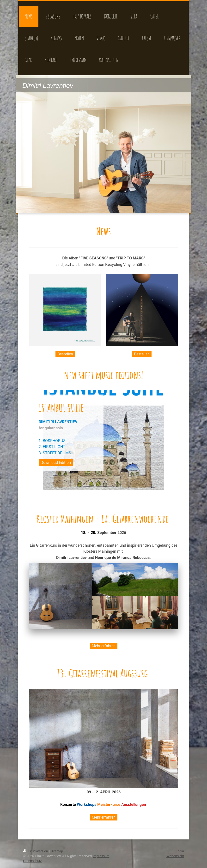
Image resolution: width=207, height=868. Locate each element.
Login (180, 851)
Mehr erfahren (104, 646)
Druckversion (36, 851)
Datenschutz (32, 861)
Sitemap (57, 851)
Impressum (101, 856)
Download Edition (56, 462)
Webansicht (175, 856)
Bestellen (65, 354)
